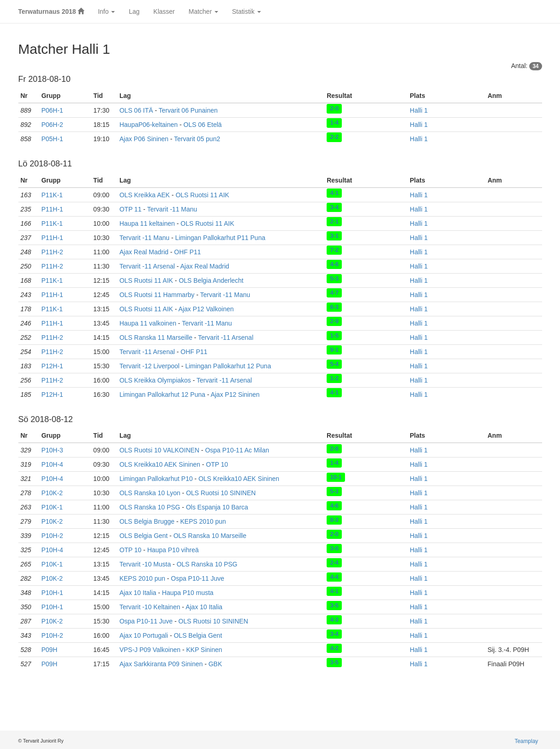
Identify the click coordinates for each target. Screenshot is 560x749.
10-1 (336, 477)
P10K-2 (52, 493)
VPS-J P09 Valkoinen (150, 650)
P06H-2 (52, 125)
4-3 (334, 619)
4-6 (334, 264)
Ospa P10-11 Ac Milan (237, 450)
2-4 (334, 562)
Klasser (164, 11)
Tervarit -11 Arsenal (147, 266)
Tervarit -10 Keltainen (150, 607)
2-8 (334, 448)
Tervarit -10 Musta (145, 564)
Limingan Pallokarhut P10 (156, 479)
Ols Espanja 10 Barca (217, 507)
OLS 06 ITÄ (136, 110)
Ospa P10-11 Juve (198, 578)
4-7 (334, 293)
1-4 (334, 123)
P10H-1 (52, 593)
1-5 (334, 336)
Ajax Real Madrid (144, 252)
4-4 (334, 577)
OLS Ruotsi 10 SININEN (221, 493)
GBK (215, 664)
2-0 (334, 109)
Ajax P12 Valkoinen (206, 309)
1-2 (334, 378)
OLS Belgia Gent (144, 536)
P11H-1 (52, 209)
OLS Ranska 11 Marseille (156, 337)
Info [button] (106, 11)
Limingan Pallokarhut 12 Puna (228, 366)
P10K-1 (52, 507)
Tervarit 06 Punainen (188, 110)
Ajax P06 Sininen (144, 139)
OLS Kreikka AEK (145, 195)
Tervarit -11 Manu (172, 209)
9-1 (334, 350)
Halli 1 (419, 110)
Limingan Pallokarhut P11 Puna (220, 238)
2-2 (334, 137)
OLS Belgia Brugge (147, 521)
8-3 (334, 520)
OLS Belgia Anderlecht (211, 280)
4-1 (334, 193)
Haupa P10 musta (188, 593)
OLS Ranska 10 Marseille (210, 536)
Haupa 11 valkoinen (148, 323)
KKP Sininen (204, 650)
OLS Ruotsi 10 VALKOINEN (159, 450)
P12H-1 (52, 366)
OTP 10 (217, 464)
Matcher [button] (203, 11)
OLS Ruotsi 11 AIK (202, 195)
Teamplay (526, 741)
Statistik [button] (246, 11)
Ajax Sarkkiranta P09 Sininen (161, 664)
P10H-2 (52, 536)
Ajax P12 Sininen (235, 395)
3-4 (334, 207)
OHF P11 (187, 252)
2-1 (334, 222)
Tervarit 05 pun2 (197, 139)
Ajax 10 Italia (138, 593)
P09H (49, 650)
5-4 (334, 364)
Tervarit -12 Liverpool (150, 366)
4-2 (334, 648)
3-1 (334, 236)
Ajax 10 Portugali (144, 635)
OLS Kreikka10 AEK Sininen (160, 464)
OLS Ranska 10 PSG (150, 507)
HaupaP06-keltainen (149, 125)
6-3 (334, 307)
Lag (134, 11)
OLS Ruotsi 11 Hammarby (157, 295)
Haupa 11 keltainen (147, 223)
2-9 (334, 321)
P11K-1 (52, 195)
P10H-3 (52, 450)
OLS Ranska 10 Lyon (150, 493)
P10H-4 (52, 464)
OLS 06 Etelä (202, 125)
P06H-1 (52, 110)
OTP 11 (130, 209)
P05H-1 (52, 139)
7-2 (334, 250)
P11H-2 (52, 252)
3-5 (334, 605)
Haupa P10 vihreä (173, 550)
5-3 (334, 279)
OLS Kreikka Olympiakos (155, 380)
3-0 (334, 548)
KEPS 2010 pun (203, 521)
